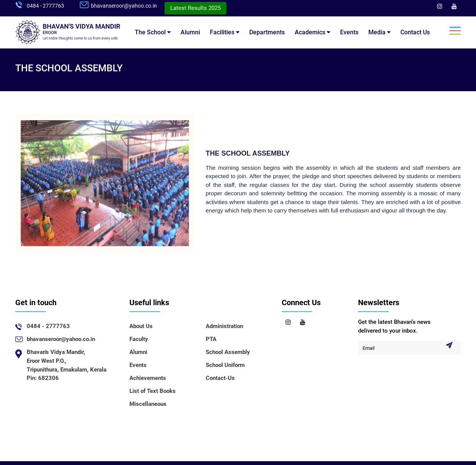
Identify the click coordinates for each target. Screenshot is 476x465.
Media (379, 32)
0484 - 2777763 (45, 6)
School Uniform (225, 365)
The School (153, 32)
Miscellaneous (148, 404)
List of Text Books (152, 391)
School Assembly (228, 352)
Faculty (139, 339)
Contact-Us (220, 378)
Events (349, 32)
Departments (267, 32)
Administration (224, 326)
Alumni (190, 32)
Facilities (225, 32)
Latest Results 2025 (195, 8)
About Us (141, 326)
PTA (211, 339)
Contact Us (415, 32)
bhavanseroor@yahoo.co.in (124, 6)
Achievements (148, 378)
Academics (312, 32)
